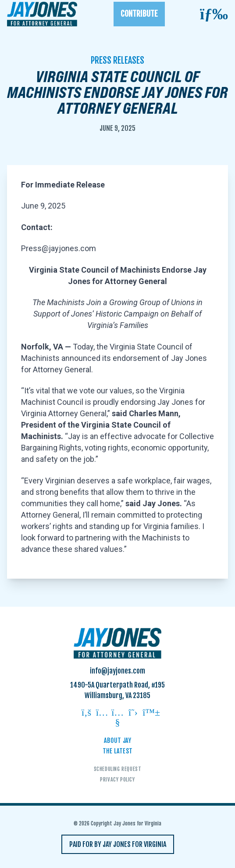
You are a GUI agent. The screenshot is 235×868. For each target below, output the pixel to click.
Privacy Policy (117, 780)
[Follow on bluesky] (149, 713)
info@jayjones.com (117, 671)
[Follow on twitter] (133, 713)
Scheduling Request (118, 769)
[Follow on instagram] (102, 713)
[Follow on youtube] (117, 718)
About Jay (117, 740)
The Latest (118, 751)
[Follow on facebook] (86, 713)
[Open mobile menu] (214, 14)
